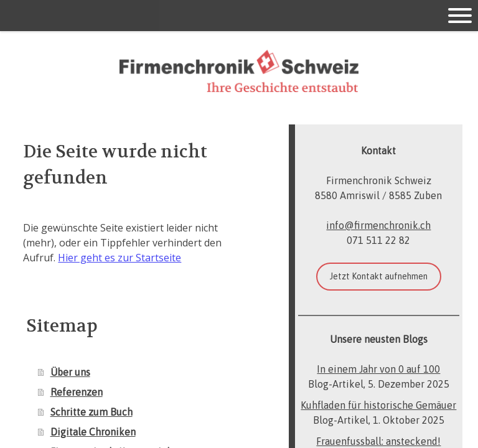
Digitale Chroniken (93, 432)
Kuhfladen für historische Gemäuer (378, 405)
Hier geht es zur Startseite (119, 258)
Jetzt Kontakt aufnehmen (379, 276)
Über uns (70, 372)
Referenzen (77, 392)
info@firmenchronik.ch (378, 225)
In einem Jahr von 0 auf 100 (378, 369)
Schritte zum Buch (91, 412)
